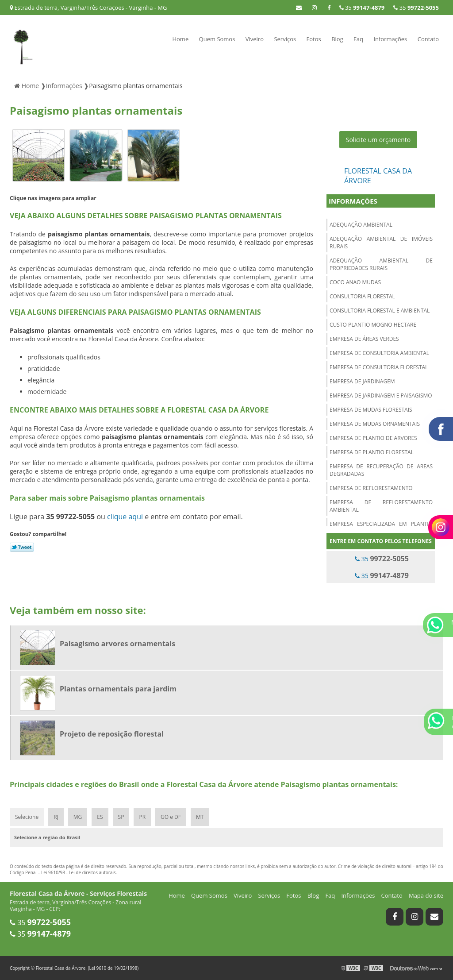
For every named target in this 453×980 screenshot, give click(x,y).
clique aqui (125, 517)
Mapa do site (426, 895)
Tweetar (22, 547)
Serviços (285, 39)
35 (416, 8)
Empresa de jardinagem (362, 381)
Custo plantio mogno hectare (373, 325)
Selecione (27, 817)
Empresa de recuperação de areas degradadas (381, 470)
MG (78, 817)
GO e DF (171, 817)
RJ (56, 817)
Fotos (314, 39)
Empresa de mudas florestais (371, 410)
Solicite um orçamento (378, 140)
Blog (337, 39)
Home (180, 39)
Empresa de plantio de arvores (373, 438)
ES (100, 817)
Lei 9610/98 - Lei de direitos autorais (79, 872)
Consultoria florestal (362, 296)
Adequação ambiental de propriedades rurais (381, 264)
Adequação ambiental (361, 225)
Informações (390, 39)
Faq (358, 39)
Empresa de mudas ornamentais (375, 424)
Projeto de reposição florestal (112, 734)
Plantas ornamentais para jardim (118, 689)
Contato (428, 39)
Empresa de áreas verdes (364, 339)
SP (121, 817)
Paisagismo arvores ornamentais (117, 644)
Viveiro (255, 39)
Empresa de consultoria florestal (379, 367)
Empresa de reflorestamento (371, 488)
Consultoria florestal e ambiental (380, 311)
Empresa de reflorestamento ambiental (381, 506)
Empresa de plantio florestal (372, 452)
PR (142, 817)
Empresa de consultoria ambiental (379, 353)
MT (200, 817)
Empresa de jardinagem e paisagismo (381, 395)
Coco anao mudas (355, 282)
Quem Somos (217, 39)
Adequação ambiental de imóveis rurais (381, 243)
